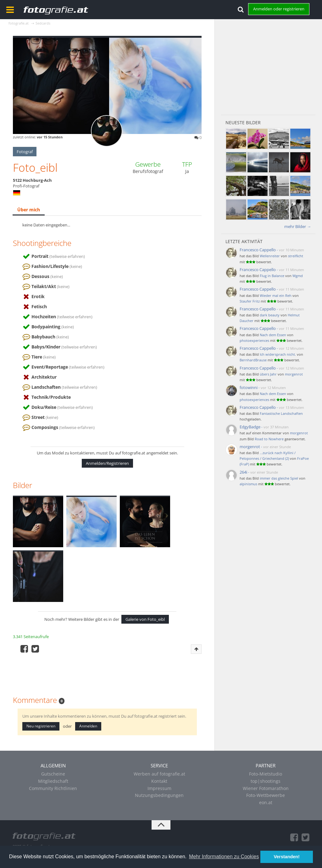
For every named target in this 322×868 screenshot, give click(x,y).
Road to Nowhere (269, 439)
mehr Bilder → (298, 226)
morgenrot (294, 374)
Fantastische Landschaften (281, 413)
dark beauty (270, 315)
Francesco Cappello (258, 250)
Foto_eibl (35, 167)
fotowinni (249, 387)
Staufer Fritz (250, 301)
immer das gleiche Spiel (279, 478)
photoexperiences (254, 340)
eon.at (266, 802)
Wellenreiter (270, 256)
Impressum (159, 788)
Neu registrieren (41, 726)
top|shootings (266, 781)
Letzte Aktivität (244, 241)
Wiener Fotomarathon (266, 788)
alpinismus (248, 484)
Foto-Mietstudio (266, 774)
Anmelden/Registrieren (107, 463)
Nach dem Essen (273, 335)
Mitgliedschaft (53, 781)
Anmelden (88, 726)
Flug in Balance (272, 276)
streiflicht (296, 256)
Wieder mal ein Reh (276, 295)
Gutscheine (53, 774)
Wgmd (298, 276)
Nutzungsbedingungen (159, 795)
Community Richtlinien (53, 788)
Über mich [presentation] (29, 210)
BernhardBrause (253, 360)
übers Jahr (268, 374)
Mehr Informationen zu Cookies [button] (224, 857)
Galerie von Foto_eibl (145, 619)
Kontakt (159, 781)
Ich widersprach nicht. (278, 354)
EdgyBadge (250, 427)
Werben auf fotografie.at (159, 774)
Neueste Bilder (243, 122)
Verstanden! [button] (287, 857)
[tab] (29, 210)
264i (243, 472)
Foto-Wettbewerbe (266, 795)
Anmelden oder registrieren (279, 9)
